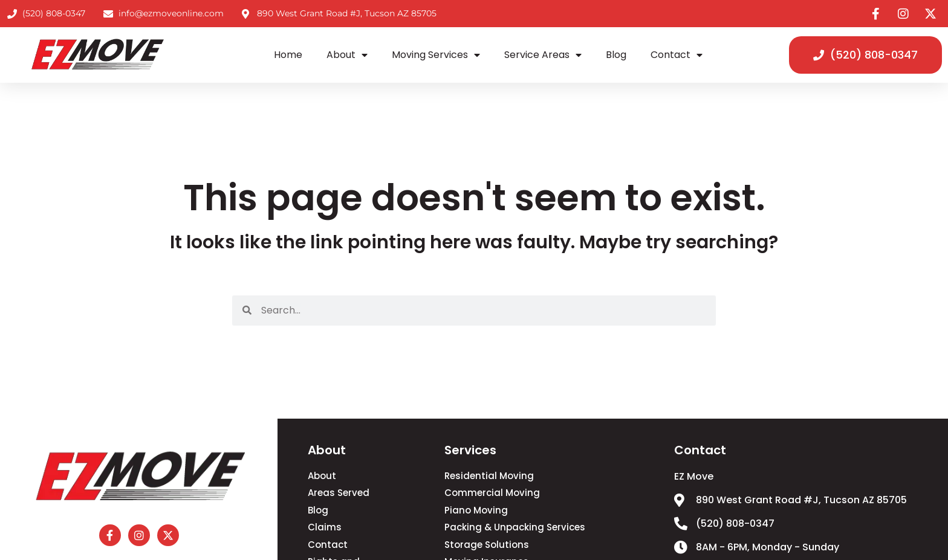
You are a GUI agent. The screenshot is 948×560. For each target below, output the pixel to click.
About (347, 55)
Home (288, 55)
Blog (616, 55)
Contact (677, 55)
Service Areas (543, 55)
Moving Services (436, 55)
